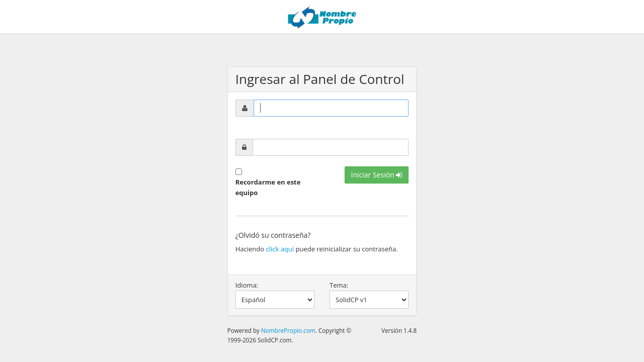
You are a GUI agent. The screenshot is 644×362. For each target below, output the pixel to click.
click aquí (280, 249)
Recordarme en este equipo (268, 187)
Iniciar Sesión (377, 175)
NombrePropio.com (288, 330)
